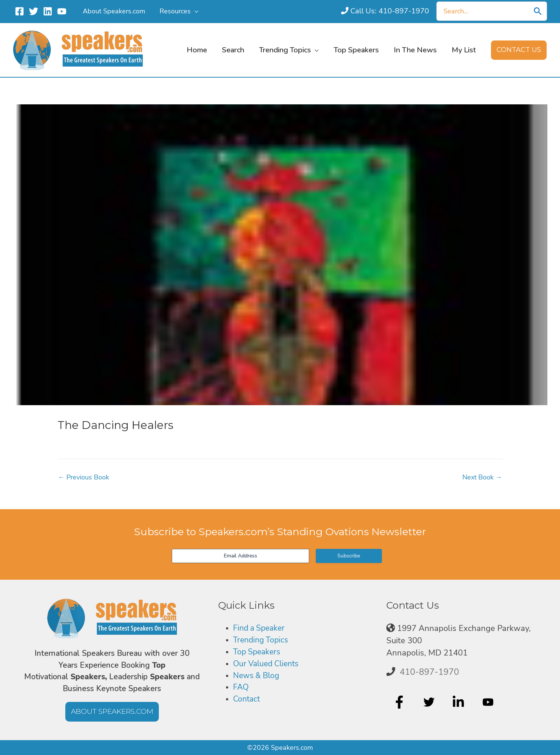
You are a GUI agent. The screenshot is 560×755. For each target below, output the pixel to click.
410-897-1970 (429, 672)
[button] (519, 50)
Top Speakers (258, 653)
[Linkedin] (48, 11)
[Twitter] (34, 11)
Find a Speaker (261, 628)
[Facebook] (19, 11)
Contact (247, 701)
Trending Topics (262, 641)
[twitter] (430, 702)
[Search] (538, 11)
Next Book (482, 477)
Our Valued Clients (268, 664)
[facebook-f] (400, 702)
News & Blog (258, 677)
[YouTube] (62, 11)
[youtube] (489, 702)
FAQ (241, 689)
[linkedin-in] (459, 702)
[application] (193, 11)
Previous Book (84, 477)
